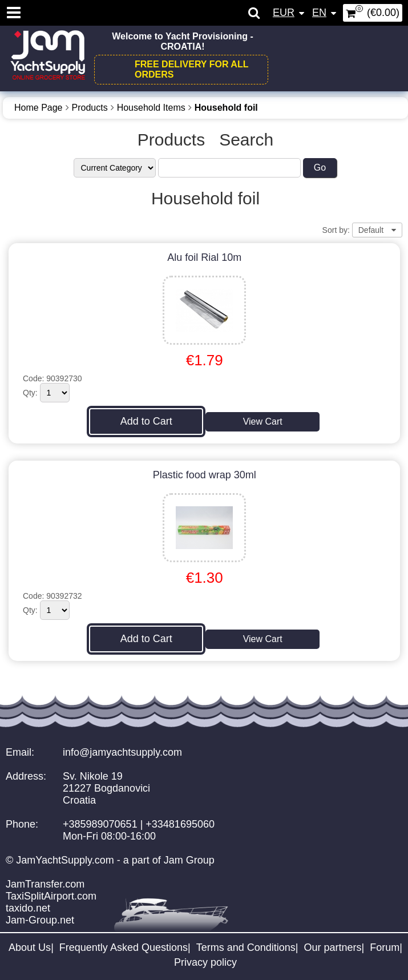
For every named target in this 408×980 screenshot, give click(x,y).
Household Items (151, 108)
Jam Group (189, 860)
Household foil (226, 108)
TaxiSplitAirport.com (51, 896)
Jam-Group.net (40, 920)
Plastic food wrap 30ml (205, 475)
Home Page (39, 108)
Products (90, 108)
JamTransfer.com (45, 884)
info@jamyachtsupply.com (122, 752)
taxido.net (28, 908)
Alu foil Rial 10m (204, 257)
